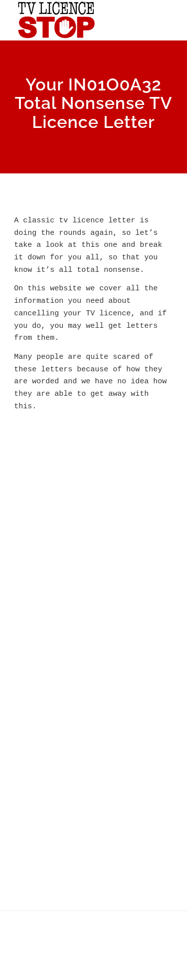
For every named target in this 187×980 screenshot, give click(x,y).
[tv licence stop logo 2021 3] (78, 20)
